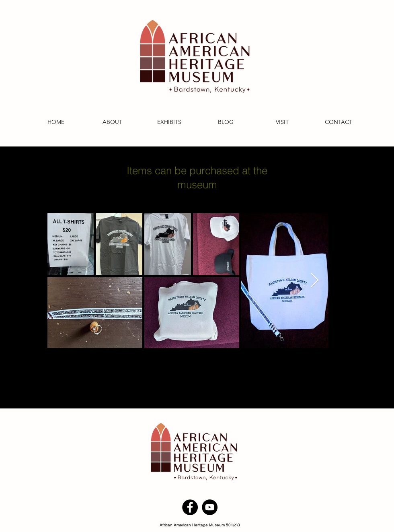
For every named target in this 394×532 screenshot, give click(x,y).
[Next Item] (315, 281)
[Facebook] (190, 507)
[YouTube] (210, 507)
